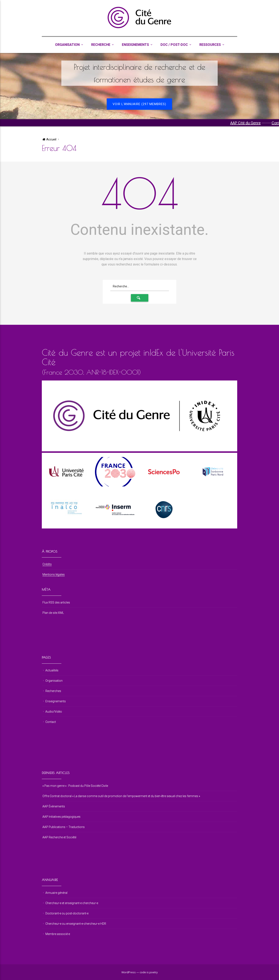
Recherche (101, 45)
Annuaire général (56, 893)
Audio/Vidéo (54, 712)
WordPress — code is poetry (140, 972)
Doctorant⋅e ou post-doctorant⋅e (67, 913)
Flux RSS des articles (56, 602)
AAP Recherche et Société (59, 837)
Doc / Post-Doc (174, 45)
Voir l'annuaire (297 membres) (139, 104)
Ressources (210, 45)
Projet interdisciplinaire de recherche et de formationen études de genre (139, 73)
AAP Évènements (54, 806)
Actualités (52, 670)
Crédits (47, 564)
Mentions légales (54, 575)
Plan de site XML (53, 613)
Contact (51, 722)
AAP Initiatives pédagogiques (61, 817)
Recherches (53, 691)
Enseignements (135, 45)
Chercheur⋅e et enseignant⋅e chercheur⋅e (72, 903)
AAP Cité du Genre (251, 123)
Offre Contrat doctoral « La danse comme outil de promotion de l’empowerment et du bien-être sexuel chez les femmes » (121, 796)
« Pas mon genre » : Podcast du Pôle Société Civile (75, 786)
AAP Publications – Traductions (64, 827)
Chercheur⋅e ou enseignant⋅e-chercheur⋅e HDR (76, 924)
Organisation (67, 45)
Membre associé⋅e (58, 934)
